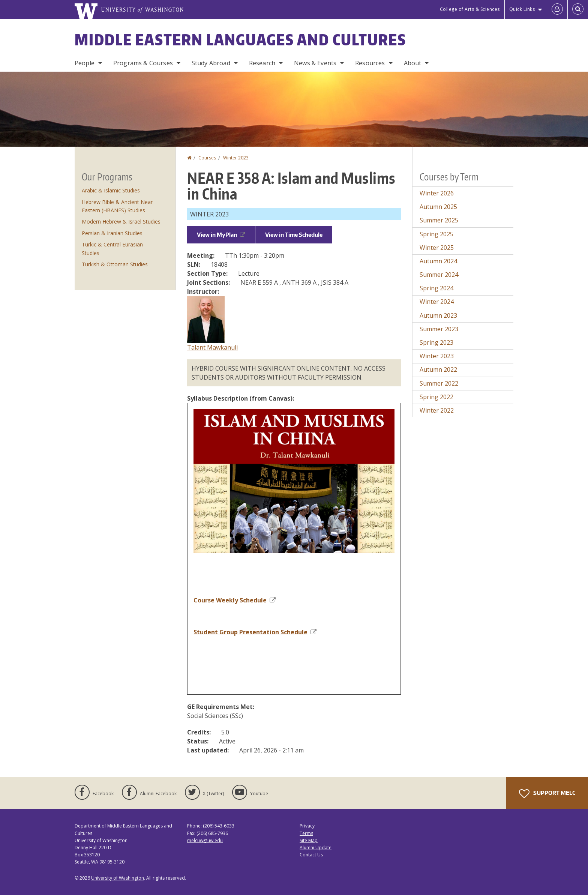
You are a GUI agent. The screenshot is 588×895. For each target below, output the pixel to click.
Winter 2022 (437, 410)
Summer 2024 (439, 275)
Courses (207, 158)
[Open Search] (578, 9)
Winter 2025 (437, 248)
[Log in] (557, 9)
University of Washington (118, 878)
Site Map (309, 840)
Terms (306, 833)
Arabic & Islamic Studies (111, 190)
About (413, 63)
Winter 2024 (437, 302)
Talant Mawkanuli (212, 347)
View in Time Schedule (294, 235)
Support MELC (547, 794)
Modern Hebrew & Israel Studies (121, 221)
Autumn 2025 (438, 207)
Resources (370, 63)
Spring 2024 (436, 288)
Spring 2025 (436, 234)
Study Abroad (211, 63)
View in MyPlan (221, 235)
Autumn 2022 (438, 369)
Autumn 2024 (438, 261)
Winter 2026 (437, 193)
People (85, 63)
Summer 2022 (439, 383)
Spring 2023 (436, 342)
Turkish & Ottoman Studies (115, 264)
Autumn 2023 (438, 315)
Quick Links (522, 9)
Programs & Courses (143, 63)
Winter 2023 (236, 158)
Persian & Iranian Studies (112, 233)
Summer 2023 (439, 329)
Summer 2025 (439, 220)
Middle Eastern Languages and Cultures (240, 40)
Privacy (307, 826)
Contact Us (311, 855)
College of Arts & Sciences (470, 9)
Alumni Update (316, 848)
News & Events (315, 63)
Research (262, 63)
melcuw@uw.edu (205, 840)
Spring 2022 (436, 397)
